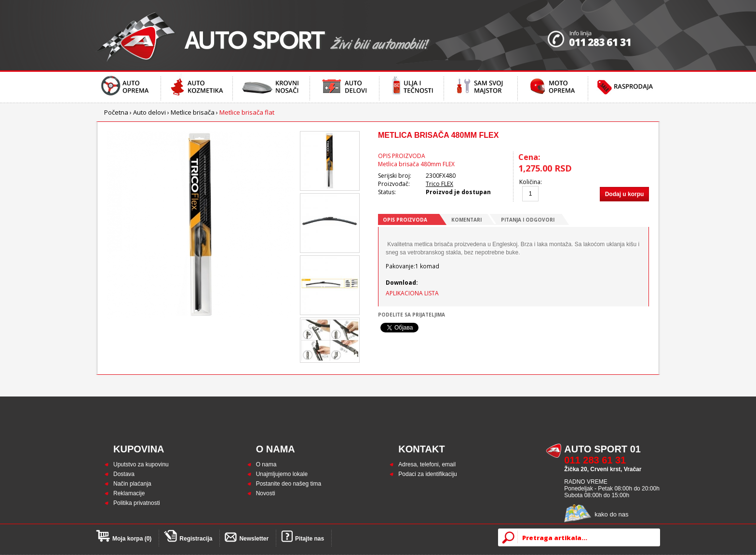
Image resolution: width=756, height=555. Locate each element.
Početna (116, 112)
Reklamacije (129, 493)
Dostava (124, 474)
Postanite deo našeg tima (289, 484)
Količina (530, 182)
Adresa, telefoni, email (427, 464)
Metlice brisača (193, 112)
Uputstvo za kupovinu (141, 464)
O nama (266, 464)
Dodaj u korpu (625, 194)
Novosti (266, 493)
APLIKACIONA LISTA (412, 293)
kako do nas (611, 514)
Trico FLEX (439, 184)
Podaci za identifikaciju (427, 474)
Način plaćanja (132, 484)
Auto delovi (149, 112)
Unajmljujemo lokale (282, 474)
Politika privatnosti (137, 503)
